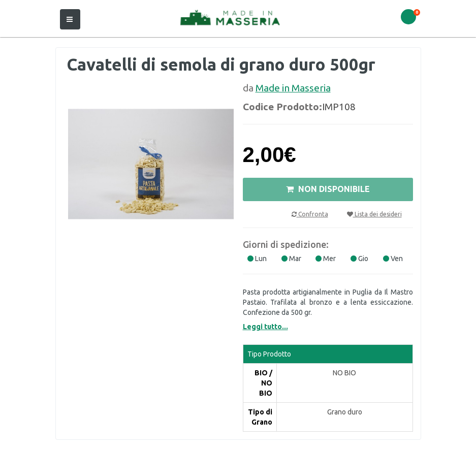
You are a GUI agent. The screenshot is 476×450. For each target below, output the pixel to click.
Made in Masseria (293, 88)
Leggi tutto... (265, 327)
